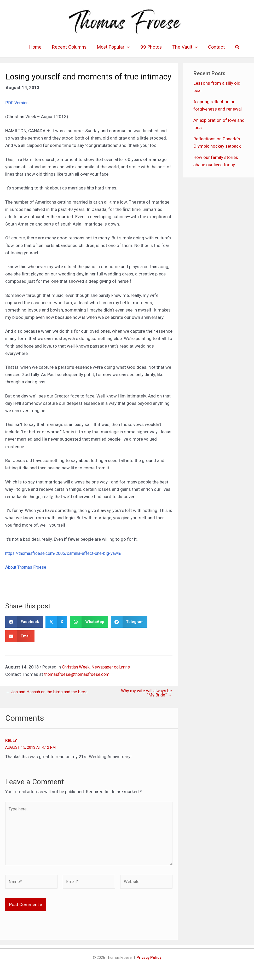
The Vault (183, 47)
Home (39, 47)
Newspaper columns (113, 667)
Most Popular (114, 47)
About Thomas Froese (27, 567)
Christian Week (77, 667)
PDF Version (17, 103)
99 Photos (150, 47)
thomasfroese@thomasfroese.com (79, 674)
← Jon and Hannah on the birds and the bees (50, 692)
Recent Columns (72, 47)
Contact (212, 47)
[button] (233, 47)
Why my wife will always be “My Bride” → (145, 693)
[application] (128, 47)
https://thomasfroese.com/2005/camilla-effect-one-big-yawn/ (68, 553)
